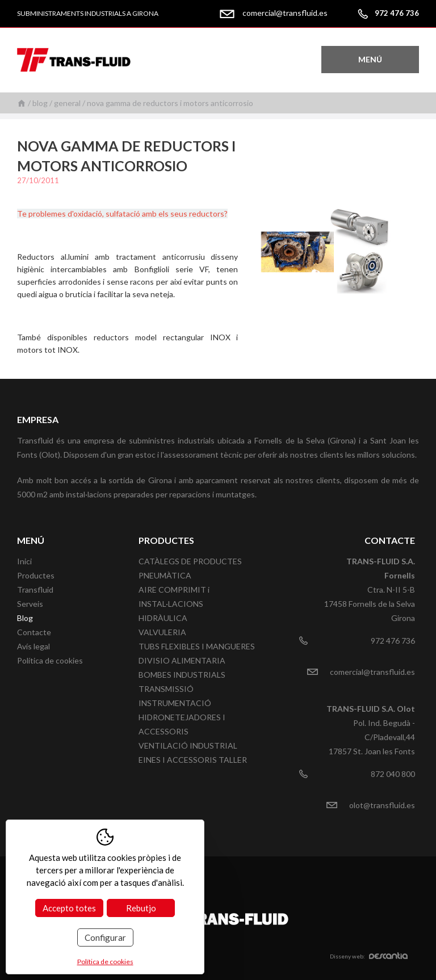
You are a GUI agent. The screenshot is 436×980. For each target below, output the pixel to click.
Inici (22, 103)
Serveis (30, 604)
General (67, 103)
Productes (36, 575)
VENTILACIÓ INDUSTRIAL (188, 745)
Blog (40, 103)
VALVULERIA (162, 632)
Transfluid (35, 590)
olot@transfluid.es (382, 805)
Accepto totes (69, 908)
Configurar (105, 937)
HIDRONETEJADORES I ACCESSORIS (182, 724)
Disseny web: (369, 956)
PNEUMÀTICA (165, 575)
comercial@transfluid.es (285, 13)
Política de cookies (50, 660)
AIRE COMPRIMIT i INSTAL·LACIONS (174, 597)
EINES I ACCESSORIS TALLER (193, 760)
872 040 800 (393, 774)
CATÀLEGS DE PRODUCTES (190, 561)
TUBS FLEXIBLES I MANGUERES (197, 646)
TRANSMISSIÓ (166, 689)
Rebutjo (141, 908)
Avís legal (33, 646)
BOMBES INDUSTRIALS (182, 675)
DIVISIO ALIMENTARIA (182, 660)
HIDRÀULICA (163, 618)
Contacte (34, 632)
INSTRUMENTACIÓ (175, 703)
